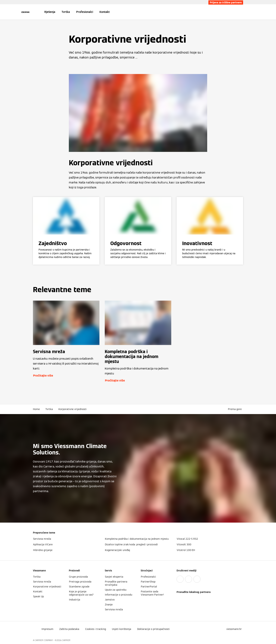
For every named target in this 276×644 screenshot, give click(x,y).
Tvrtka (66, 12)
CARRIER (66, 640)
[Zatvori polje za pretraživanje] (241, 12)
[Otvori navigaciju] (25, 12)
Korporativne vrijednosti (73, 409)
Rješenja (50, 12)
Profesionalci (85, 12)
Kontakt (105, 12)
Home (36, 409)
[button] (236, 409)
